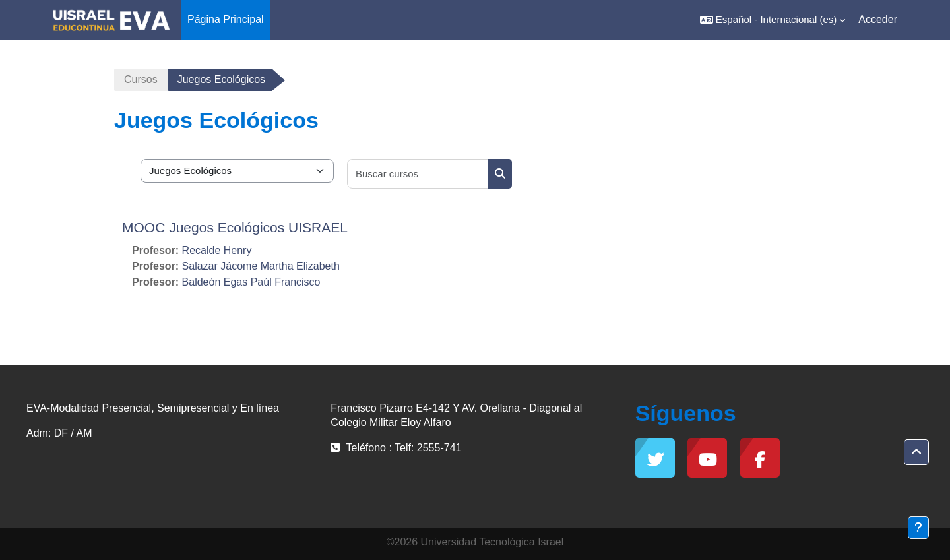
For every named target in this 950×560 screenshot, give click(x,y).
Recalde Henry (217, 250)
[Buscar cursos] (418, 174)
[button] (773, 20)
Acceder (878, 19)
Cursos (141, 79)
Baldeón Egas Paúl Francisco (251, 282)
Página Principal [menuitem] (226, 19)
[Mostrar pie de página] (918, 528)
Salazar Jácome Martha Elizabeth (261, 266)
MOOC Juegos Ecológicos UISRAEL (235, 227)
